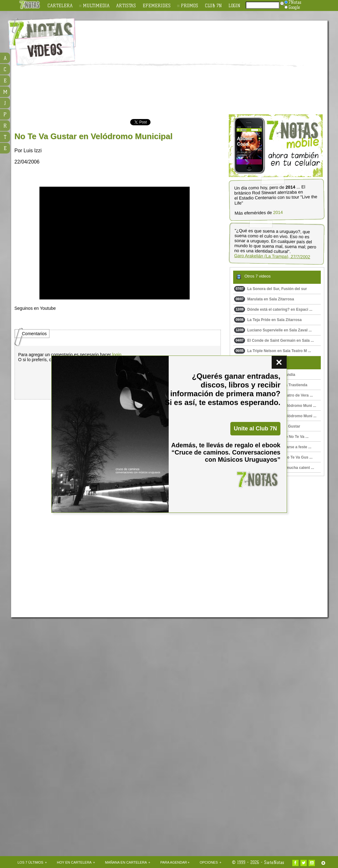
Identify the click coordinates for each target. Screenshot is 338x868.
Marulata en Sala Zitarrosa (264, 299)
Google (292, 7)
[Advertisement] (210, 68)
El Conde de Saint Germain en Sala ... (274, 340)
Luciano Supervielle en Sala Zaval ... (273, 330)
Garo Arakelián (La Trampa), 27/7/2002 (272, 256)
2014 (278, 213)
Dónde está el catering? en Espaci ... (273, 309)
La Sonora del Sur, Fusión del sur (271, 289)
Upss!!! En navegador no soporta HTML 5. (115, 243)
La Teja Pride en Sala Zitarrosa (268, 320)
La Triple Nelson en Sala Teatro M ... (273, 351)
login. (117, 355)
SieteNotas (274, 862)
